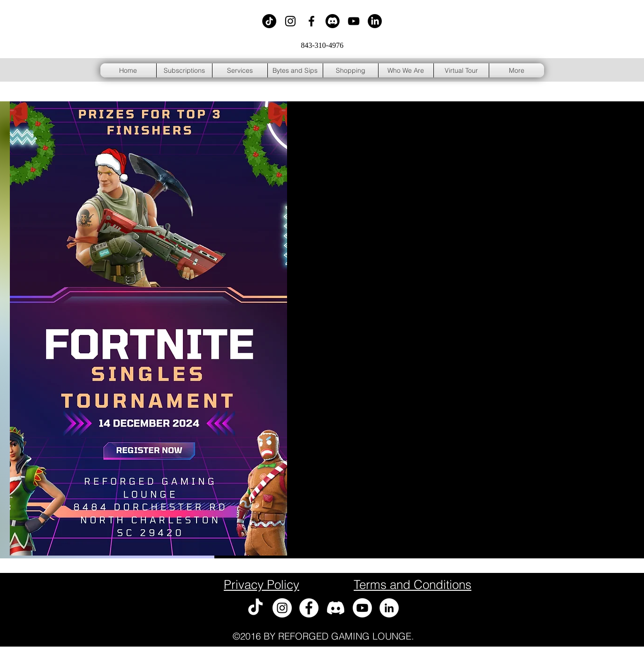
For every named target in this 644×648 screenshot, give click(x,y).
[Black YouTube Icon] (354, 21)
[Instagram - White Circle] (282, 608)
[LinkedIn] (375, 21)
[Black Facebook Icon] (311, 21)
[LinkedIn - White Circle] (389, 608)
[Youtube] (362, 608)
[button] (351, 70)
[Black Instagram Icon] (290, 21)
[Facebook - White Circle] (309, 608)
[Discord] (333, 21)
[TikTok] (269, 21)
